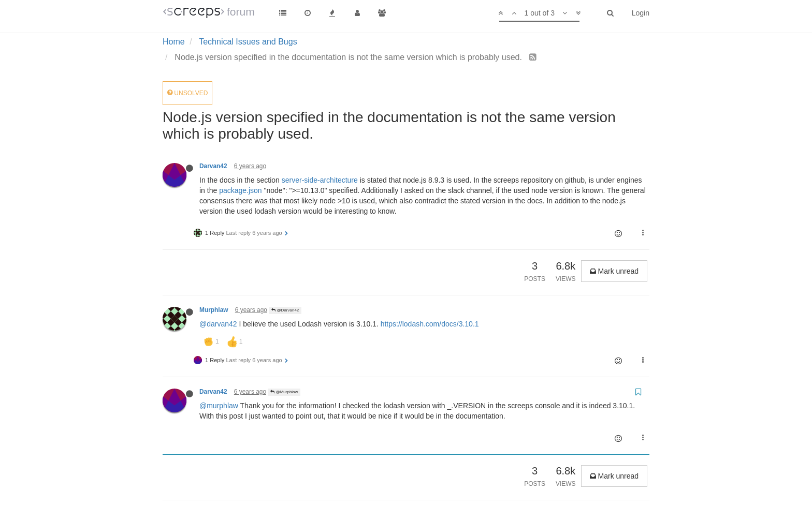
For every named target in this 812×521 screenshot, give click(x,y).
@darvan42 (218, 324)
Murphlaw (214, 310)
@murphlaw (219, 406)
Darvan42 (213, 166)
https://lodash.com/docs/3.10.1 (430, 324)
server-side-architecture (320, 180)
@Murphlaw (284, 392)
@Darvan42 (285, 310)
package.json (241, 190)
